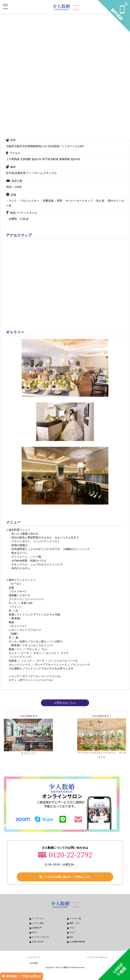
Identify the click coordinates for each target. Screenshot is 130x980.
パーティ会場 (38, 923)
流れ (71, 937)
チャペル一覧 (75, 918)
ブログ (72, 932)
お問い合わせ (38, 942)
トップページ (38, 918)
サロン (72, 928)
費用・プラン (75, 923)
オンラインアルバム (41, 937)
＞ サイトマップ (33, 957)
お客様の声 (37, 928)
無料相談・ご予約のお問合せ (24, 976)
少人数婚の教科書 (77, 942)
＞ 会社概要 (33, 963)
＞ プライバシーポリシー (97, 957)
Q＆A (34, 932)
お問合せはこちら (65, 703)
